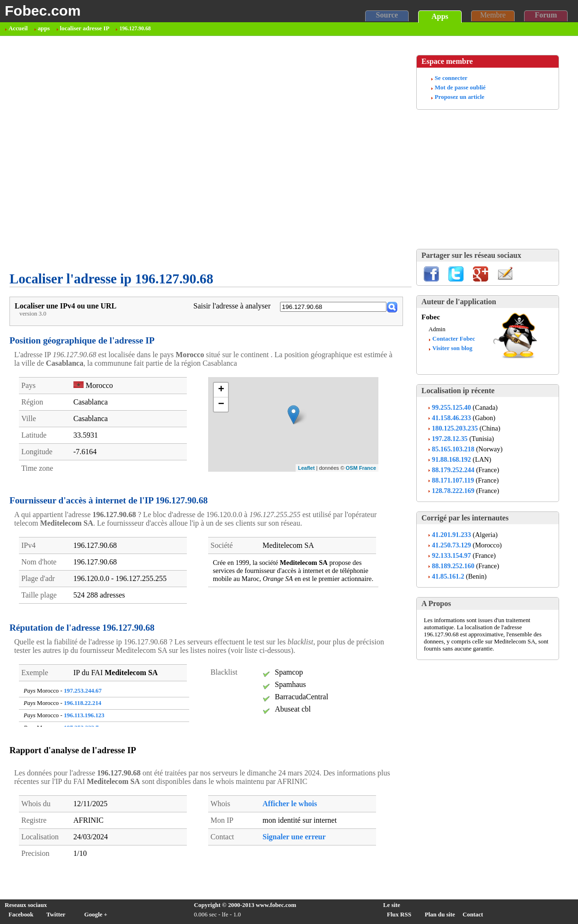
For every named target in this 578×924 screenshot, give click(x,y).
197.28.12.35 (450, 439)
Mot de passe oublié (460, 88)
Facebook (21, 915)
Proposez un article (460, 97)
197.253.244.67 (83, 691)
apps (44, 28)
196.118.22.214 (83, 703)
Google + (96, 915)
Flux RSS (399, 915)
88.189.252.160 (453, 566)
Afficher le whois (290, 804)
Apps (440, 16)
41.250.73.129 (451, 545)
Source (387, 15)
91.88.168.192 (451, 459)
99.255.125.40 (451, 407)
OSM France (361, 468)
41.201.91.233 (451, 535)
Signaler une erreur (294, 837)
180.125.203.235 (455, 428)
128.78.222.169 (453, 491)
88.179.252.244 (453, 470)
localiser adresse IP (85, 28)
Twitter (56, 915)
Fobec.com (43, 10)
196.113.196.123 (84, 715)
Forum (546, 15)
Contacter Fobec (454, 339)
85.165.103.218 (453, 449)
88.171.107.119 (453, 480)
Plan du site (440, 915)
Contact (473, 915)
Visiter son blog (452, 348)
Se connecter (451, 78)
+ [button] (221, 390)
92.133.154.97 (451, 555)
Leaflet (306, 468)
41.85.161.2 (448, 576)
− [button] (221, 405)
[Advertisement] (106, 154)
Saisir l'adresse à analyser (232, 306)
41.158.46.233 (451, 418)
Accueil (18, 28)
